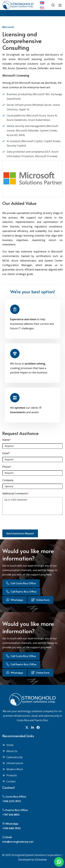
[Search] (53, 5)
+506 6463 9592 (11, 828)
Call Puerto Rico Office (21, 591)
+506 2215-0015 (12, 801)
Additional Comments (16, 493)
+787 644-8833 (11, 815)
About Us (10, 751)
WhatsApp (15, 600)
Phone (7, 467)
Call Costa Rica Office (21, 583)
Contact (9, 781)
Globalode (41, 860)
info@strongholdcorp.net (18, 842)
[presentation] (26, 523)
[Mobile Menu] (60, 5)
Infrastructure (13, 763)
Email (6, 453)
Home (8, 745)
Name (7, 440)
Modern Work (13, 769)
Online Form (40, 600)
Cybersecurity (12, 757)
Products (10, 775)
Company (8, 480)
